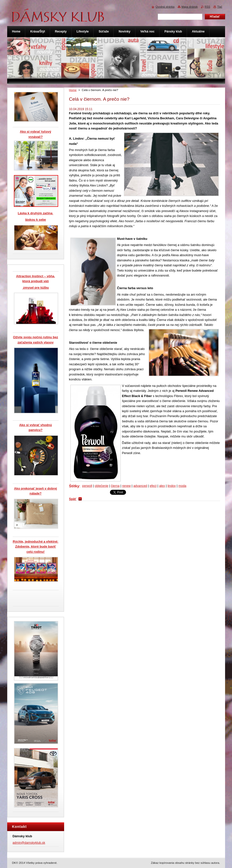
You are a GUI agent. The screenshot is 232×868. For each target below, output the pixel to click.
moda (182, 486)
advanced (140, 486)
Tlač (220, 7)
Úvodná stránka (165, 7)
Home (73, 90)
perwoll (87, 486)
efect (153, 486)
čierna (115, 486)
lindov (172, 486)
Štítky (74, 486)
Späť (73, 499)
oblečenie (102, 486)
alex (162, 486)
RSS (207, 7)
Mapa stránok (190, 7)
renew (126, 486)
